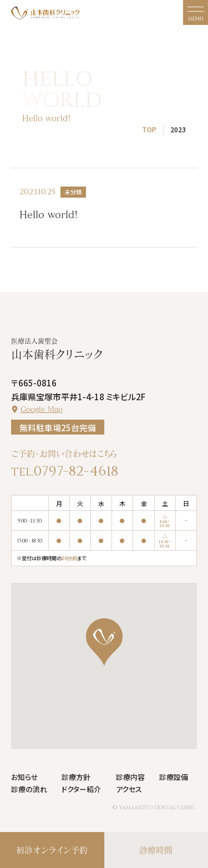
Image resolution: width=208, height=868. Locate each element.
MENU (196, 19)
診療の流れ (29, 789)
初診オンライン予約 (52, 850)
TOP (149, 129)
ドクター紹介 (81, 789)
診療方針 (76, 777)
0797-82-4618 (76, 471)
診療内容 (130, 777)
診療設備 (174, 777)
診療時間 (156, 850)
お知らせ (25, 777)
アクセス (129, 789)
